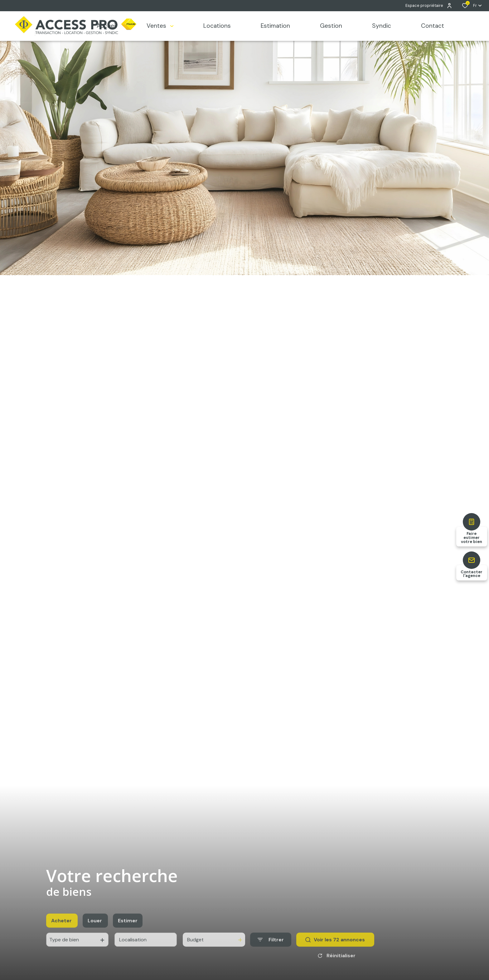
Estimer (128, 934)
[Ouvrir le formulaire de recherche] (271, 953)
